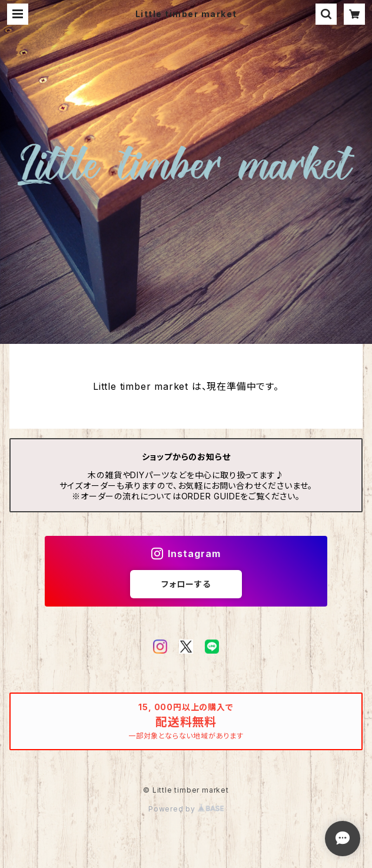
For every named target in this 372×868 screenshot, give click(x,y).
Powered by (186, 809)
